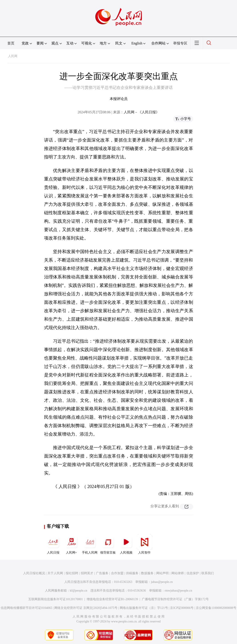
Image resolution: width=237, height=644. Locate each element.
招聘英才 (87, 573)
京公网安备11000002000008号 (216, 608)
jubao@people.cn (162, 582)
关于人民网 (55, 573)
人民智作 (144, 544)
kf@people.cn (79, 591)
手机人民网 (90, 544)
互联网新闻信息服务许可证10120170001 (56, 599)
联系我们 (208, 573)
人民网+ (71, 544)
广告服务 (102, 573)
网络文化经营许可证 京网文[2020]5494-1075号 (86, 608)
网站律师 (178, 573)
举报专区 (180, 43)
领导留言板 (108, 544)
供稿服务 (132, 573)
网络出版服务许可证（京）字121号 (144, 608)
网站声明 (162, 573)
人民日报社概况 (34, 573)
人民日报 (53, 544)
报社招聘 (72, 573)
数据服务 (147, 573)
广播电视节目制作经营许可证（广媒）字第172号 (175, 599)
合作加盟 (117, 573)
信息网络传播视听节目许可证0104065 (26, 608)
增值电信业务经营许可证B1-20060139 (112, 599)
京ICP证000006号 (182, 608)
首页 (11, 43)
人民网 (13, 56)
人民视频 (126, 544)
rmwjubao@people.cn (178, 591)
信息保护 (193, 573)
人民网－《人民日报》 (142, 112)
